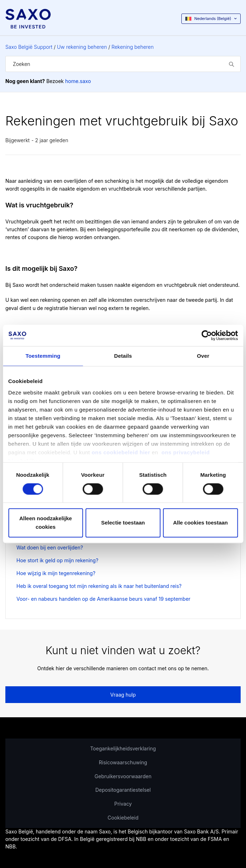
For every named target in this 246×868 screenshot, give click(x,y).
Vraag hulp (123, 695)
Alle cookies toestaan (200, 523)
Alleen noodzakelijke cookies (46, 523)
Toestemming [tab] (43, 356)
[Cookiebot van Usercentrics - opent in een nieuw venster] (207, 335)
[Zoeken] (123, 64)
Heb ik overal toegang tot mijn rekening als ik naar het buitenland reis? (99, 586)
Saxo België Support (29, 47)
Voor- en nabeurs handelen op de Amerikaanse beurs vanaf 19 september (103, 599)
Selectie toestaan (123, 523)
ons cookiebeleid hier (122, 452)
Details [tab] (123, 356)
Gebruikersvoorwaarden (123, 776)
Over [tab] (203, 356)
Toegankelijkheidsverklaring (123, 748)
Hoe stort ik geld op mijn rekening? (57, 560)
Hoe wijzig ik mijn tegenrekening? (56, 573)
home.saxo (78, 81)
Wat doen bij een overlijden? (50, 547)
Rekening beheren (132, 47)
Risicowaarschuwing (123, 762)
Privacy (123, 804)
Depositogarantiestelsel (123, 790)
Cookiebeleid (123, 818)
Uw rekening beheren (82, 47)
